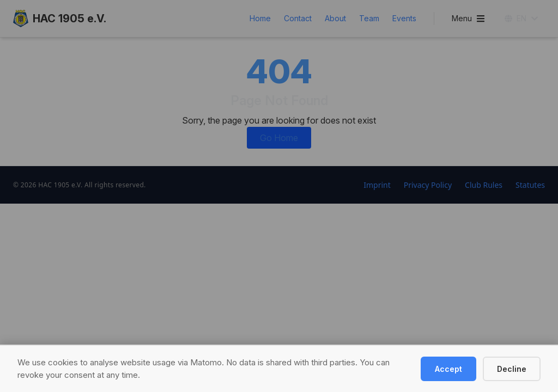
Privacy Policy (428, 185)
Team (369, 18)
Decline (512, 369)
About (335, 18)
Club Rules (484, 185)
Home (260, 18)
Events (404, 18)
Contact (298, 18)
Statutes (530, 185)
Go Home (279, 138)
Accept (448, 369)
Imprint (377, 185)
